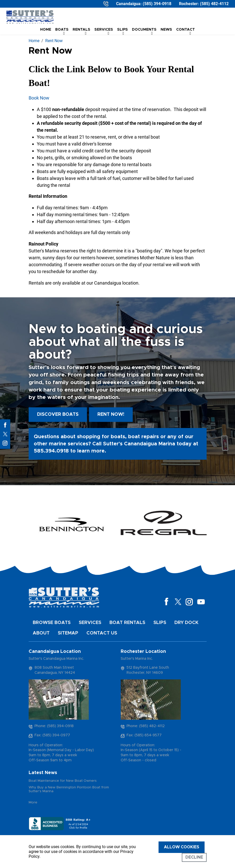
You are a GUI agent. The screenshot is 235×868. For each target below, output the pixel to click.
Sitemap (68, 633)
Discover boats (58, 414)
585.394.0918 (51, 451)
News (166, 30)
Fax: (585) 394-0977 (52, 735)
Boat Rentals (127, 623)
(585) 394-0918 (157, 4)
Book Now (39, 98)
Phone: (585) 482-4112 (146, 726)
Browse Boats (52, 623)
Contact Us (102, 633)
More (33, 803)
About (41, 633)
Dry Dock (186, 623)
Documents (144, 30)
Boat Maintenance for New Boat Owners (63, 781)
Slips (160, 623)
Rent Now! (111, 414)
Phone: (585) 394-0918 (54, 726)
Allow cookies (182, 847)
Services (90, 623)
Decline (194, 857)
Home (46, 30)
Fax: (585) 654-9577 (144, 735)
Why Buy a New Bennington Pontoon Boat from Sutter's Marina (69, 790)
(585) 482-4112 (214, 4)
